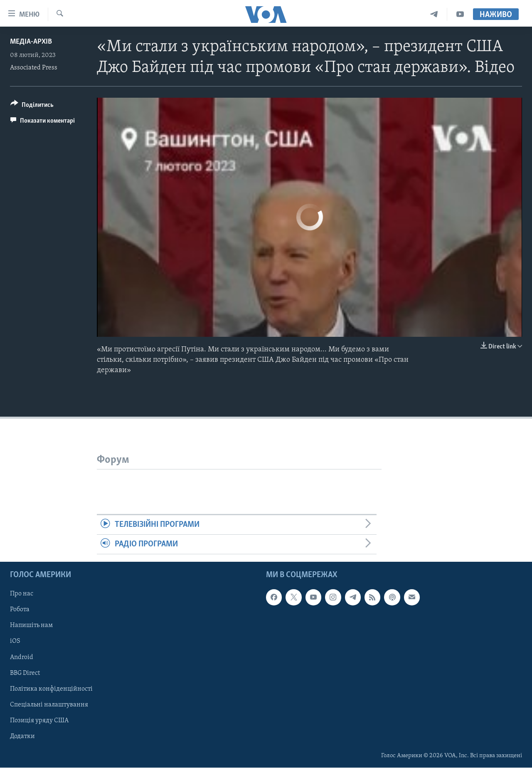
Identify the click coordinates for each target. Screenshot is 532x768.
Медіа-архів (31, 42)
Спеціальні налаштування (49, 705)
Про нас (22, 594)
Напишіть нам (31, 626)
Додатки (22, 736)
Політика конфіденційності (51, 689)
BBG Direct (25, 673)
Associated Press (34, 68)
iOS (15, 642)
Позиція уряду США (39, 721)
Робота (20, 610)
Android (22, 657)
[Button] (32, 106)
